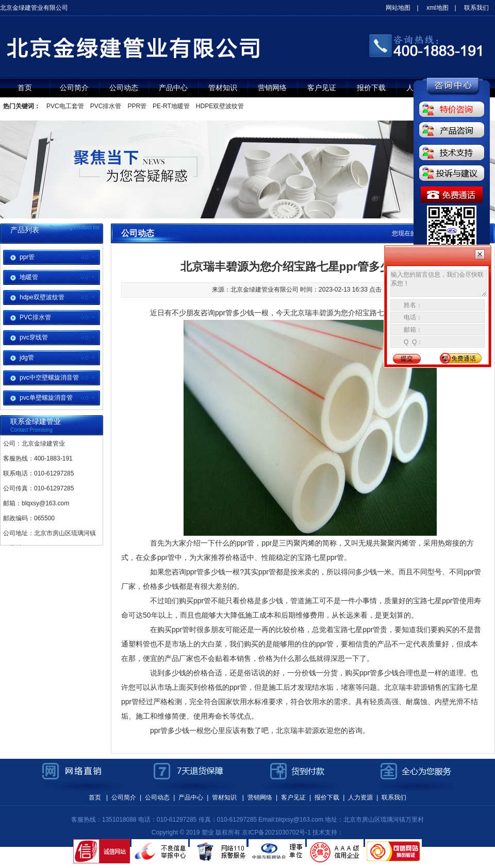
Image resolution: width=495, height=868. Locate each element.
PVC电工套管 (65, 106)
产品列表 (25, 230)
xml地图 (438, 8)
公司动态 (124, 88)
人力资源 (360, 797)
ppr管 (27, 257)
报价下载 (371, 88)
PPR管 (137, 106)
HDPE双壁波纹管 (220, 106)
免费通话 (464, 359)
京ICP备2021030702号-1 (276, 832)
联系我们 (476, 8)
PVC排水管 (106, 106)
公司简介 (74, 88)
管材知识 (223, 88)
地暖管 (29, 277)
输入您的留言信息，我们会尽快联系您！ (439, 283)
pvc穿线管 (34, 337)
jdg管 (27, 358)
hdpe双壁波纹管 (42, 297)
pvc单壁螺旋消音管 (46, 398)
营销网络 (272, 88)
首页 (25, 88)
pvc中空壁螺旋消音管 (49, 378)
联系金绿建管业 (36, 421)
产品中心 (173, 88)
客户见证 (322, 88)
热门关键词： (22, 106)
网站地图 (398, 8)
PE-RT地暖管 (171, 106)
